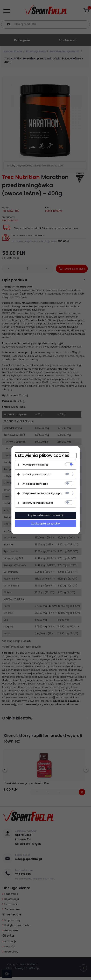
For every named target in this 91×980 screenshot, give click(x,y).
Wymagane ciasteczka (35, 465)
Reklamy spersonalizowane (38, 503)
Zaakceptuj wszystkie (45, 524)
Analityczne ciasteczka (35, 484)
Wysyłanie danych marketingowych (42, 493)
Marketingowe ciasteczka (37, 474)
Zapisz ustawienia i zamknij (46, 515)
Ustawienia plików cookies (42, 455)
